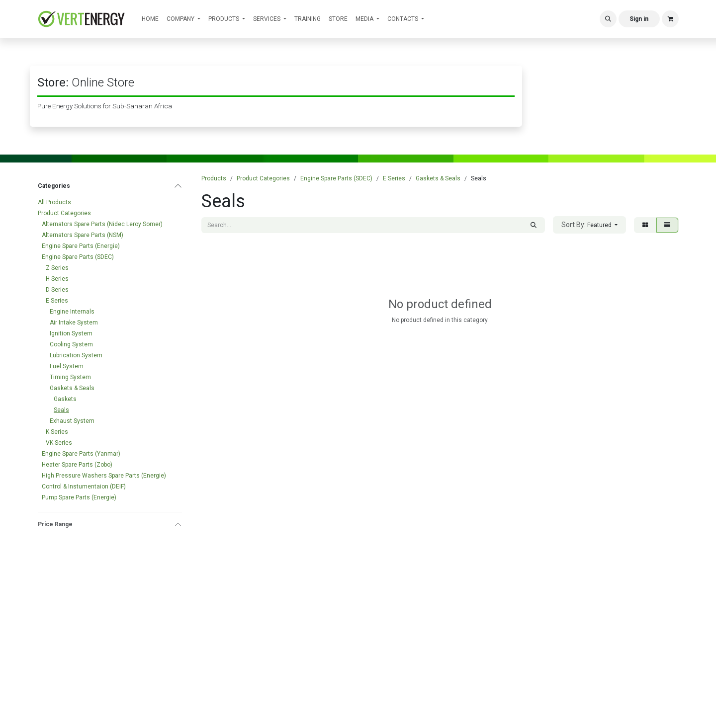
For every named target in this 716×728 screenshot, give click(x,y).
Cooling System (71, 344)
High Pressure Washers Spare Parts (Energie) (104, 476)
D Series (57, 290)
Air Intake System (74, 323)
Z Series (57, 268)
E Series (57, 301)
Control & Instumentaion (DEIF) (84, 486)
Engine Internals (72, 312)
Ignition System (71, 333)
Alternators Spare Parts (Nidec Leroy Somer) (102, 224)
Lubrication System (76, 355)
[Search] (534, 225)
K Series (57, 432)
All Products (54, 202)
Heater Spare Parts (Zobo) (77, 465)
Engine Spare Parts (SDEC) (78, 257)
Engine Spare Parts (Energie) (81, 246)
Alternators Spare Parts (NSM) (83, 235)
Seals (61, 410)
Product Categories (64, 213)
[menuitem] (150, 19)
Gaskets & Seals (72, 388)
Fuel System (67, 366)
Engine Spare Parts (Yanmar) (81, 454)
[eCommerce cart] (670, 19)
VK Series (59, 443)
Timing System (70, 377)
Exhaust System (72, 421)
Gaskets (65, 399)
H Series (57, 279)
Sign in (639, 19)
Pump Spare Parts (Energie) (79, 497)
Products (214, 178)
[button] (608, 19)
